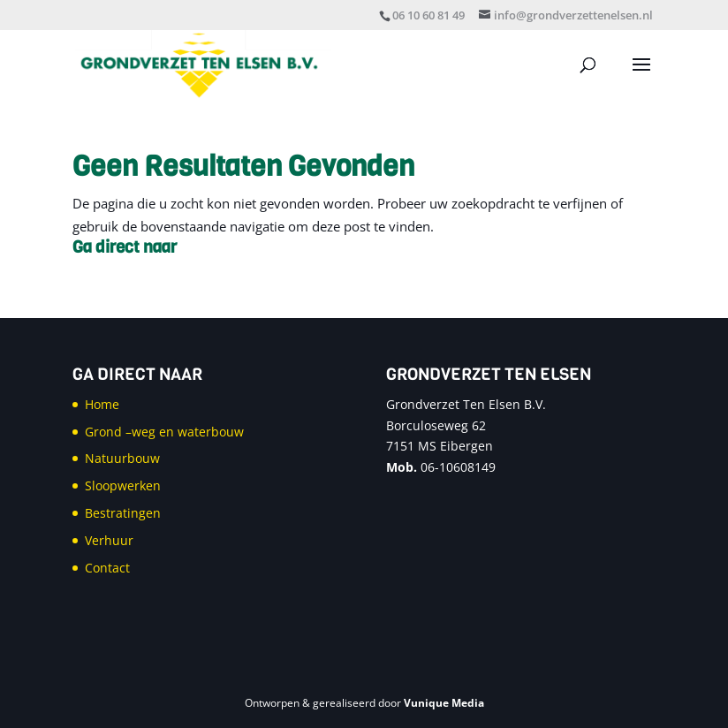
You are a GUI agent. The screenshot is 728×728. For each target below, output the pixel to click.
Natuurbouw (122, 458)
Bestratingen (123, 513)
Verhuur (109, 540)
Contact (107, 568)
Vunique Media (444, 703)
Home (102, 404)
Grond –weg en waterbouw (164, 432)
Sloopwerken (123, 485)
